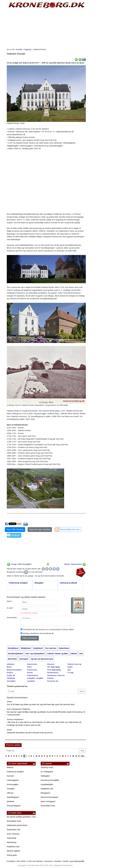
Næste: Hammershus (75, 564)
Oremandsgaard (14, 806)
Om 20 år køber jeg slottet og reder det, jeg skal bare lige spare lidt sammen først (41, 704)
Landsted (31, 681)
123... (83, 756)
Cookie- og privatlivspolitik (73, 861)
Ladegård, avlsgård (35, 678)
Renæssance (53, 672)
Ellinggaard (45, 793)
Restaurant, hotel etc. (56, 675)
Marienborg (12, 842)
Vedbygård (45, 776)
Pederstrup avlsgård (15, 772)
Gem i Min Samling (15, 529)
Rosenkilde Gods (48, 806)
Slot (69, 670)
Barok (9, 667)
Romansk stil (53, 681)
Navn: (10, 601)
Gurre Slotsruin (13, 834)
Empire (10, 672)
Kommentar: (12, 617)
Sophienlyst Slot (14, 830)
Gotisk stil (11, 675)
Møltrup (10, 767)
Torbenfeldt (11, 838)
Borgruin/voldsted (14, 670)
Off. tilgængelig (54, 667)
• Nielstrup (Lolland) (68, 583)
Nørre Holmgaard (48, 801)
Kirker (29, 667)
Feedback (15, 535)
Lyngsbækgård (47, 784)
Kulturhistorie (32, 675)
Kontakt (58, 861)
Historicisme (32, 664)
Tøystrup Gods (47, 767)
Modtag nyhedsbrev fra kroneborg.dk (38, 633)
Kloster (30, 672)
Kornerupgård (13, 784)
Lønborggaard (13, 780)
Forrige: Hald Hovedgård (19, 564)
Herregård (11, 681)
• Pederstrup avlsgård (18, 583)
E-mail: (10, 608)
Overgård (11, 789)
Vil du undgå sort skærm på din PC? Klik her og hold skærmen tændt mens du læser (46, 63)
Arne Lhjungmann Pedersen (19, 709)
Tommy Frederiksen (15, 719)
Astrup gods (12, 855)
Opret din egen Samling (40, 529)
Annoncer (49, 861)
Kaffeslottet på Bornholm (17, 825)
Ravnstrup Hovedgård (50, 780)
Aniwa (9, 730)
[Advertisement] (46, 28)
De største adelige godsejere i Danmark (22, 817)
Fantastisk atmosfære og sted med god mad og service (30, 733)
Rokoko (51, 678)
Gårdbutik (11, 678)
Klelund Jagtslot (13, 851)
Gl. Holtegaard (47, 772)
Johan (9, 702)
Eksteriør (11, 801)
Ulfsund (10, 793)
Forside (19, 49)
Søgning (28, 49)
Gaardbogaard (13, 797)
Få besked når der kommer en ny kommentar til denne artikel (48, 629)
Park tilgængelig (54, 670)
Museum (51, 664)
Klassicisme (32, 670)
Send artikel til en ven (70, 529)
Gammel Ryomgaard (49, 797)
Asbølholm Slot (47, 789)
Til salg (70, 672)
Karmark (10, 776)
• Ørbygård (38, 583)
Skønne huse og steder (74, 666)
